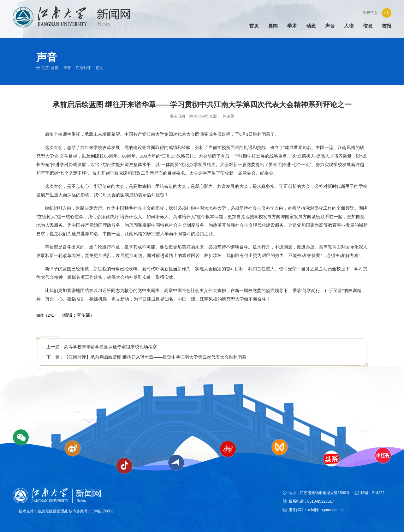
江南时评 (83, 68)
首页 (55, 68)
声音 (67, 68)
